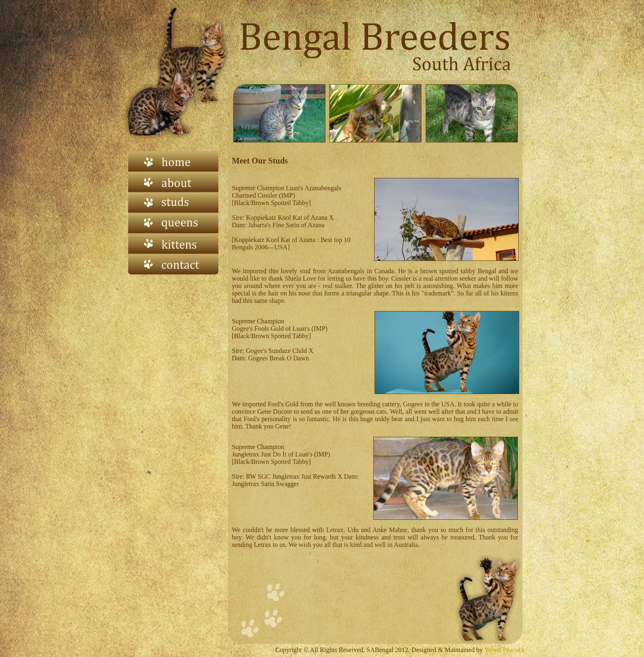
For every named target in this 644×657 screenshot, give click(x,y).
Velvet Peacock (504, 650)
